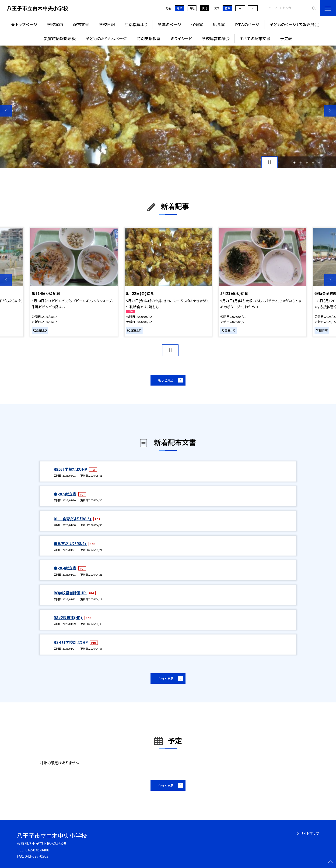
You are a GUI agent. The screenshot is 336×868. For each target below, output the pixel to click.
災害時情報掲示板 (60, 38)
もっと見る (166, 380)
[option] (168, 107)
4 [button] (313, 162)
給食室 (219, 24)
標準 (227, 8)
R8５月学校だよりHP (71, 469)
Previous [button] (6, 111)
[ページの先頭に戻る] (330, 862)
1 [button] (294, 162)
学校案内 (55, 24)
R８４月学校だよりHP (71, 642)
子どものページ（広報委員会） (295, 24)
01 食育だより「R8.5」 (73, 519)
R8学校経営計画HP (70, 593)
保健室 (197, 24)
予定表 (286, 38)
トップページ (26, 24)
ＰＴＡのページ (247, 24)
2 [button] (301, 162)
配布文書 (81, 24)
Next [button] (330, 111)
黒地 (205, 8)
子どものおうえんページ (106, 38)
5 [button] (319, 162)
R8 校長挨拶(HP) (68, 617)
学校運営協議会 (216, 38)
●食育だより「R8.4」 (70, 543)
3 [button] (307, 162)
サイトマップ (310, 833)
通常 (179, 8)
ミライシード (181, 38)
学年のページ (169, 24)
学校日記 (107, 24)
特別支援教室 (149, 38)
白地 (192, 8)
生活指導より (136, 24)
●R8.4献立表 (65, 568)
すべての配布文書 (255, 38)
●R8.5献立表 (65, 494)
